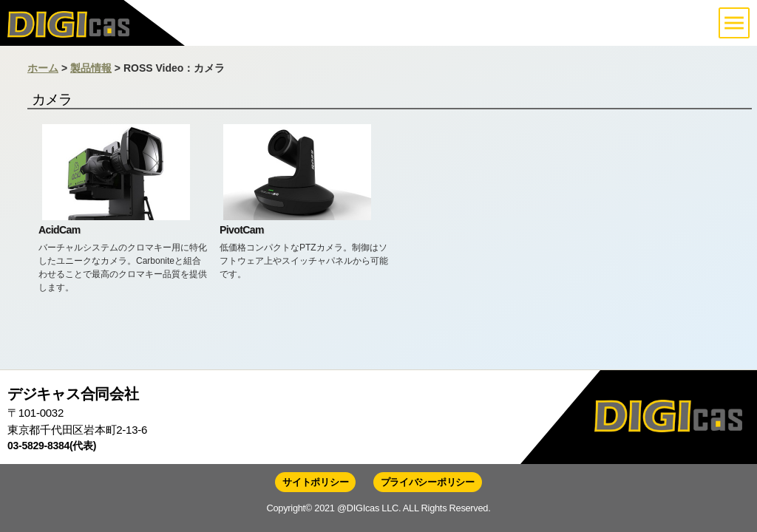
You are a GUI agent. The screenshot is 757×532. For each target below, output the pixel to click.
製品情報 (91, 68)
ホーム (43, 68)
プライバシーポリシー (428, 482)
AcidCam (60, 230)
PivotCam (242, 230)
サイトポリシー (315, 482)
